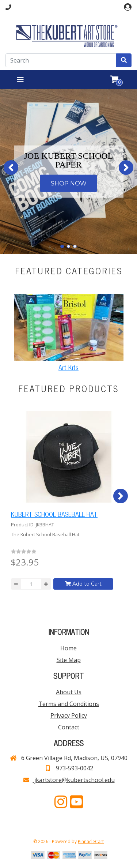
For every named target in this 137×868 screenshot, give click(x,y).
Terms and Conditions (69, 704)
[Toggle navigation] (20, 80)
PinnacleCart (91, 841)
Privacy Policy (69, 715)
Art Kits (68, 367)
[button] (11, 168)
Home (68, 648)
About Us (69, 692)
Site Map (69, 660)
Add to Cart (83, 584)
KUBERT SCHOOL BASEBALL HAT (54, 514)
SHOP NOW (69, 183)
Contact (69, 727)
